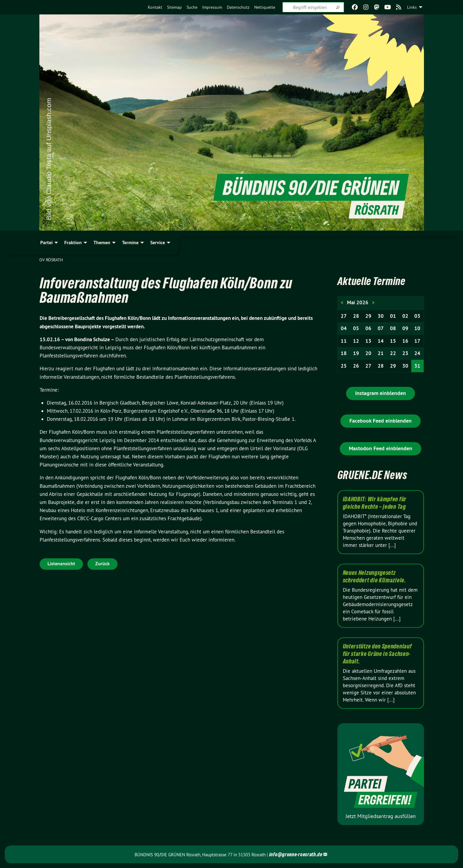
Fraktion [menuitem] (73, 243)
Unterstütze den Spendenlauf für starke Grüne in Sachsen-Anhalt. (377, 654)
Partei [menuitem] (46, 243)
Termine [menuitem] (130, 243)
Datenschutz (238, 7)
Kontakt (155, 7)
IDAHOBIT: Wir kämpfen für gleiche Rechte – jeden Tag (375, 503)
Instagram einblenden (381, 393)
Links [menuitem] (412, 7)
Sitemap (174, 7)
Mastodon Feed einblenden (381, 448)
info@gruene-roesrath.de (296, 854)
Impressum (212, 7)
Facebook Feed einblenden (381, 421)
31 (417, 366)
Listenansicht (61, 564)
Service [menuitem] (158, 243)
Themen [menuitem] (102, 243)
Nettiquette (265, 7)
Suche (192, 7)
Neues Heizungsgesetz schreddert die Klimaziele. (375, 577)
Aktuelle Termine (373, 281)
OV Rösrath (51, 260)
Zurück (102, 564)
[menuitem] (155, 7)
